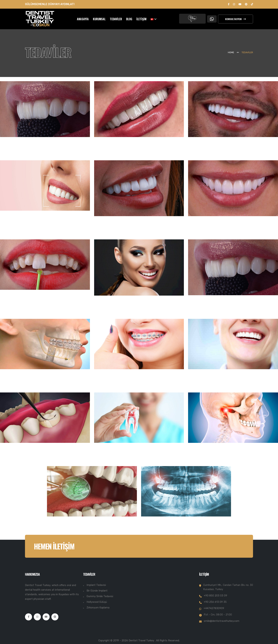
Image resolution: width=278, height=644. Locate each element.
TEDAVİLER (116, 19)
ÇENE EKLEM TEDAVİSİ (215, 458)
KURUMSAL (99, 19)
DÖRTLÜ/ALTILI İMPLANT (219, 152)
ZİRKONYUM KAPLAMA (122, 231)
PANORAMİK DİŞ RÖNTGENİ (175, 532)
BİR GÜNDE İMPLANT (120, 152)
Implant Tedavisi (96, 585)
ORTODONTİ (109, 385)
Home (231, 52)
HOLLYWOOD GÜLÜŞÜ (121, 311)
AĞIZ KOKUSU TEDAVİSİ (76, 532)
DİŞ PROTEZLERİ (208, 311)
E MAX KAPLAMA (21, 305)
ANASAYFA (83, 19)
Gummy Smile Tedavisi (100, 596)
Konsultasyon (236, 19)
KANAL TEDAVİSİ (114, 458)
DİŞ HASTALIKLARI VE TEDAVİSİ (39, 458)
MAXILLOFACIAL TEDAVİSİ (32, 385)
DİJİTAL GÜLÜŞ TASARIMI (31, 226)
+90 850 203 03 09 (215, 596)
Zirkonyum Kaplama (98, 608)
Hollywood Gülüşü (97, 602)
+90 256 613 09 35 (215, 602)
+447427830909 (214, 608)
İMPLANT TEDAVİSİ (23, 152)
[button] (154, 19)
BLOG (129, 19)
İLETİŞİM (141, 19)
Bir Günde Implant (97, 591)
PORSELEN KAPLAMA (214, 231)
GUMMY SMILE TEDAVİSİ (218, 385)
